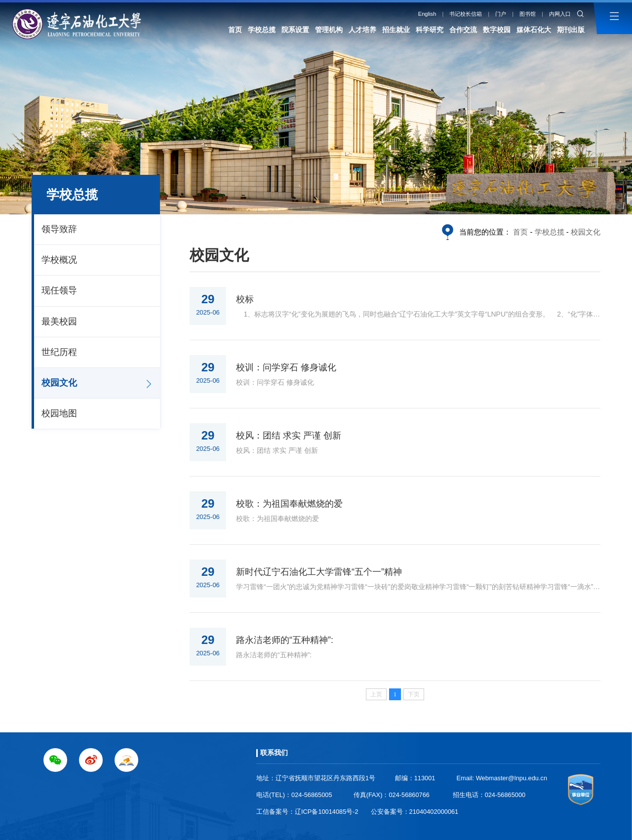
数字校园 (497, 30)
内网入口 (560, 14)
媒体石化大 (534, 30)
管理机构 (329, 30)
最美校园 (59, 321)
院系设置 (295, 30)
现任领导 (59, 290)
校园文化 (59, 383)
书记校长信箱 (466, 14)
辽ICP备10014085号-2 (327, 812)
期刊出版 (571, 30)
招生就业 (396, 30)
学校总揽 (262, 30)
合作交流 (463, 30)
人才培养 (362, 30)
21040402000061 (434, 812)
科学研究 (430, 30)
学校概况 (59, 260)
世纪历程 (59, 352)
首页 (235, 30)
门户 (501, 14)
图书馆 (528, 14)
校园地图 (59, 413)
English (427, 14)
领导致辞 (59, 229)
